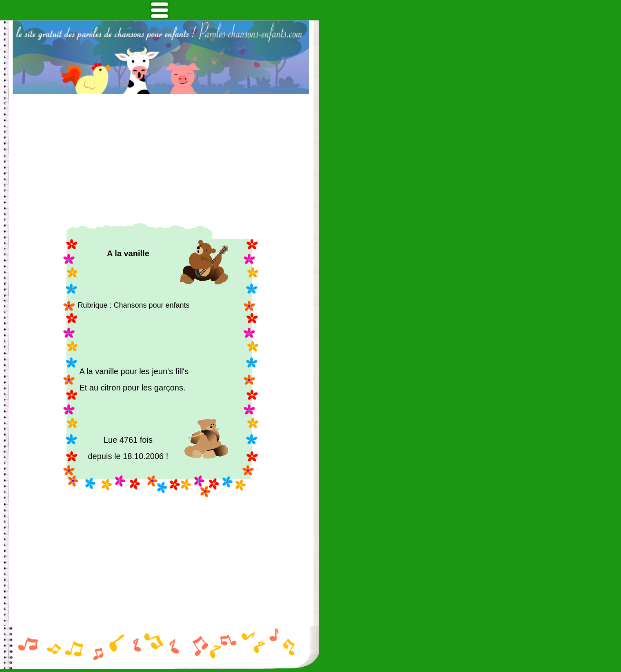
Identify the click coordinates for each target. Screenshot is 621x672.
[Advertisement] (161, 159)
